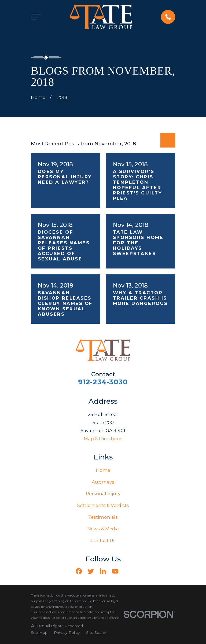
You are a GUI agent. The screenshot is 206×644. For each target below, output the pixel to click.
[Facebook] (79, 571)
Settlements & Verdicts (103, 505)
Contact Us (103, 540)
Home (103, 470)
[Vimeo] (127, 571)
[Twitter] (91, 571)
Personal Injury (103, 494)
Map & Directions (103, 439)
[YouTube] (115, 571)
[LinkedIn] (103, 571)
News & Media (103, 529)
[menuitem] (39, 633)
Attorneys (103, 482)
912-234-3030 (103, 382)
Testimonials (103, 517)
